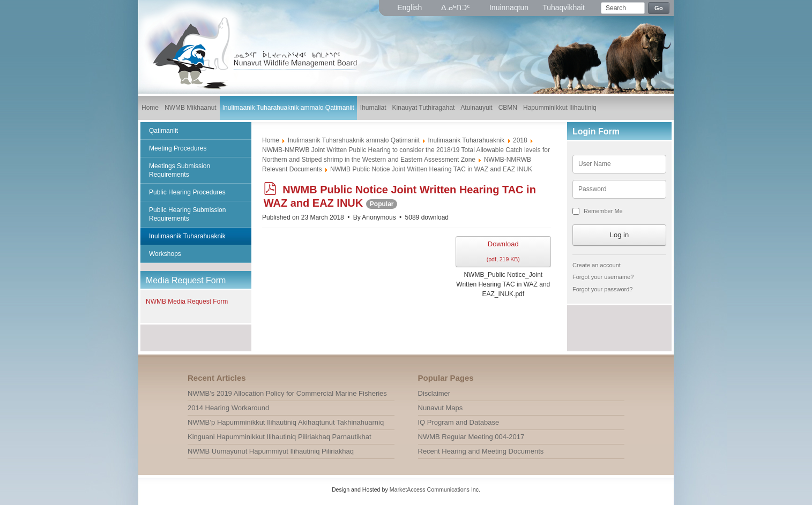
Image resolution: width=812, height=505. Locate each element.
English (411, 7)
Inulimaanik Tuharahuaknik (467, 140)
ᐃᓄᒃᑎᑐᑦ (457, 7)
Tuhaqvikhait (564, 7)
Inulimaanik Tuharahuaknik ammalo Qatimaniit (354, 140)
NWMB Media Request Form (187, 302)
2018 (520, 140)
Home (271, 140)
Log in (619, 235)
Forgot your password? (603, 289)
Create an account (597, 265)
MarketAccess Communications (430, 489)
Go (659, 8)
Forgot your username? (603, 277)
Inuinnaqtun (509, 7)
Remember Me (603, 211)
